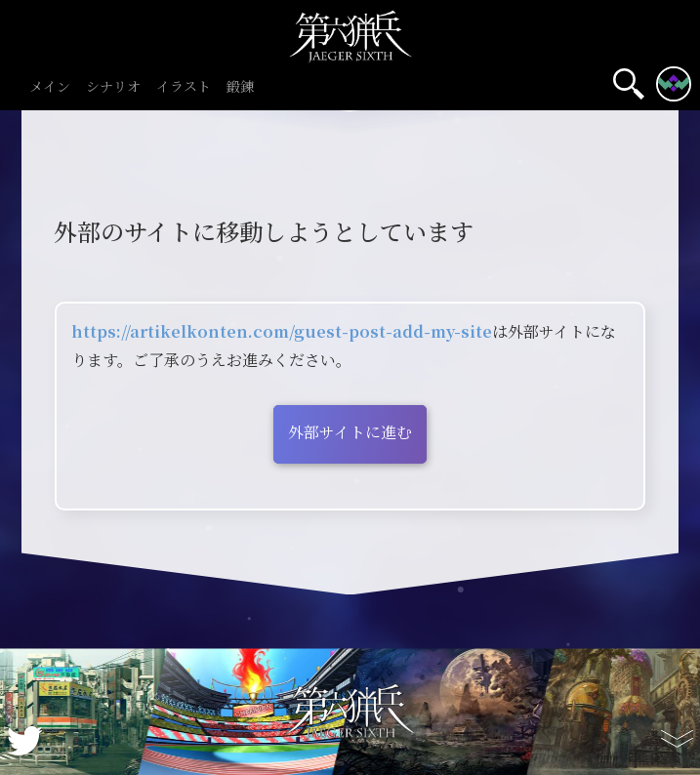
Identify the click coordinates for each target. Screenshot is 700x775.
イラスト (184, 87)
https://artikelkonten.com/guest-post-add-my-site (282, 331)
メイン (50, 87)
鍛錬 (240, 87)
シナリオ (113, 87)
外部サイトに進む (350, 432)
